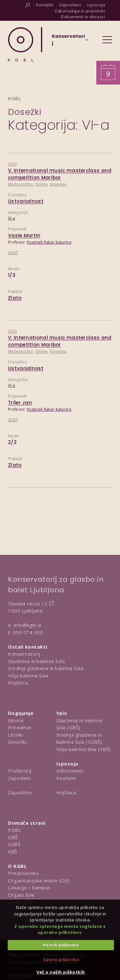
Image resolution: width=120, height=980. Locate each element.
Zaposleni (19, 778)
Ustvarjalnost (26, 201)
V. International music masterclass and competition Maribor (60, 174)
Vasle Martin (24, 235)
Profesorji (20, 771)
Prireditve (20, 727)
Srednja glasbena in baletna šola (46, 668)
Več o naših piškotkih (61, 972)
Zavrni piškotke (61, 960)
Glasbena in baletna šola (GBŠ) (79, 724)
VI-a (12, 218)
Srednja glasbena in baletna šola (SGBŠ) (79, 738)
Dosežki (25, 112)
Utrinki (16, 735)
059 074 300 (28, 632)
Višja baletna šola (28, 676)
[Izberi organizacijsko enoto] (68, 42)
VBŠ (13, 852)
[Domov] (21, 44)
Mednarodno (20, 184)
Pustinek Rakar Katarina (49, 242)
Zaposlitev (20, 792)
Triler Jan (20, 403)
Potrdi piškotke (61, 945)
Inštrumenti (70, 771)
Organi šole (21, 895)
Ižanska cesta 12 (28, 603)
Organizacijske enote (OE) (39, 880)
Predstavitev (23, 873)
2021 (13, 164)
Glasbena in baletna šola (36, 661)
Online (41, 184)
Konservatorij (24, 654)
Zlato (15, 298)
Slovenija (58, 184)
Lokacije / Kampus (29, 887)
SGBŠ (13, 253)
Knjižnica (18, 683)
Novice (16, 720)
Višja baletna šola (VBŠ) (84, 749)
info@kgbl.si (28, 625)
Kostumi (66, 778)
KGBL (15, 830)
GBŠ (13, 837)
